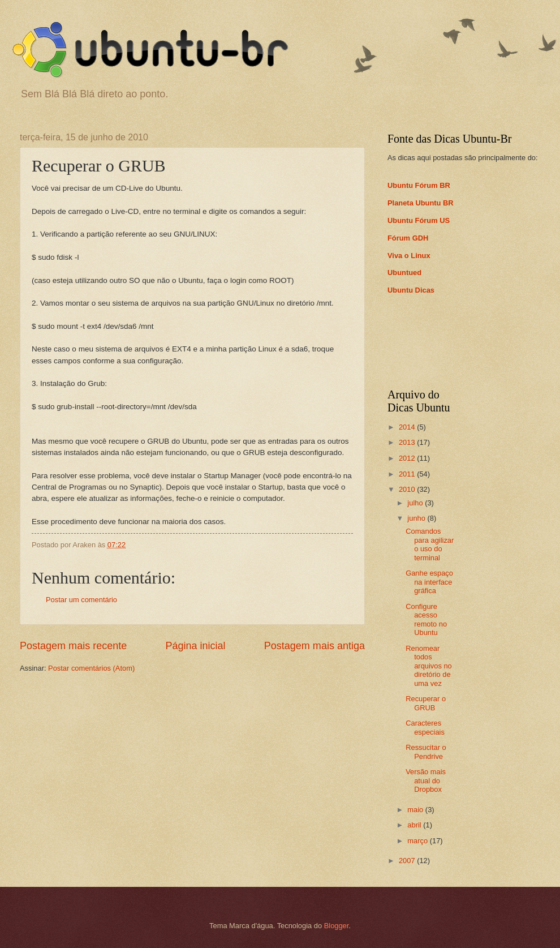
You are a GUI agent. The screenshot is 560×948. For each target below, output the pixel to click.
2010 (408, 489)
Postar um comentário (81, 600)
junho (417, 518)
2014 (408, 427)
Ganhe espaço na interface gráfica (429, 582)
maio (416, 810)
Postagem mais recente (73, 646)
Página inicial (195, 646)
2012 (408, 458)
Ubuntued (404, 273)
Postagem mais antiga (315, 646)
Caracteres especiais (425, 727)
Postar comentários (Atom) (91, 668)
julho (416, 503)
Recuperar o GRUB (426, 703)
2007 (408, 861)
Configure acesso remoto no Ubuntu (426, 619)
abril (415, 825)
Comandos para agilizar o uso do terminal (430, 544)
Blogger (337, 926)
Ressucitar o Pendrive (426, 752)
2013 (408, 442)
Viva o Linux (409, 256)
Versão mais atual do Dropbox (426, 780)
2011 (408, 474)
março (418, 841)
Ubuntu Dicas (411, 290)
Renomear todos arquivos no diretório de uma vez (429, 666)
